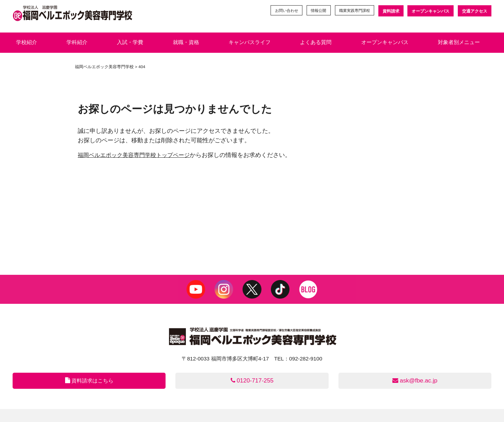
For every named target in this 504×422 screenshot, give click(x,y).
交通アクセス (475, 11)
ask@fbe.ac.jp (415, 381)
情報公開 (313, 11)
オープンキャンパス (430, 11)
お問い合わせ (279, 11)
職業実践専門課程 (352, 11)
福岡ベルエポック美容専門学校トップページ (137, 155)
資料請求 (390, 11)
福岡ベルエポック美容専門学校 (104, 67)
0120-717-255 (252, 381)
